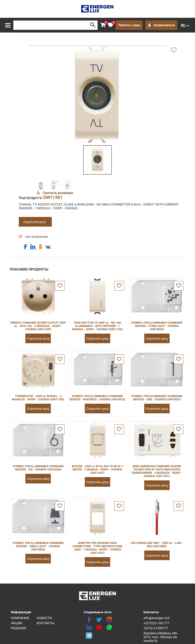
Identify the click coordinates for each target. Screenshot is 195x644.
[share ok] (40, 247)
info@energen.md (156, 618)
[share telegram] (89, 635)
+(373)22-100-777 (156, 623)
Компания (20, 618)
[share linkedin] (33, 247)
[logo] (98, 9)
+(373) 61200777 (156, 628)
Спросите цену (35, 222)
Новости (44, 618)
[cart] (103, 25)
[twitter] (99, 620)
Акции (17, 623)
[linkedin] (89, 627)
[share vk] (48, 247)
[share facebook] (25, 247)
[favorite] (110, 25)
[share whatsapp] (109, 627)
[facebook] (89, 620)
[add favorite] (174, 50)
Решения (19, 628)
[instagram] (109, 620)
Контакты (45, 623)
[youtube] (99, 627)
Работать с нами (129, 25)
